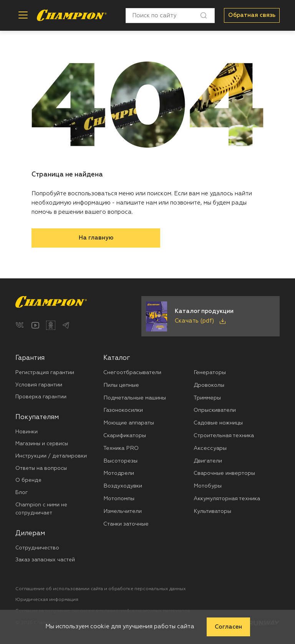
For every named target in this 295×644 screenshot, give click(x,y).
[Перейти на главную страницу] (72, 15)
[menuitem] (59, 378)
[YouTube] (35, 325)
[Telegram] (66, 325)
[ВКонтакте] (20, 325)
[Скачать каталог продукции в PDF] (210, 316)
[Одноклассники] (51, 325)
